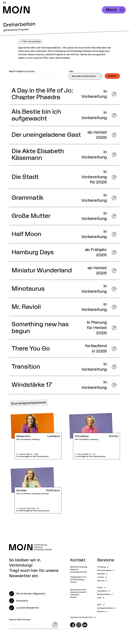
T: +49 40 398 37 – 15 (85, 454)
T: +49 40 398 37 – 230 (27, 454)
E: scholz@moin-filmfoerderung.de (90, 456)
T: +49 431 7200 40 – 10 (28, 509)
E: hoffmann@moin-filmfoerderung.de (33, 511)
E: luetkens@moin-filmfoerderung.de (32, 456)
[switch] (27, 594)
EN (5, 3)
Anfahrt (74, 582)
